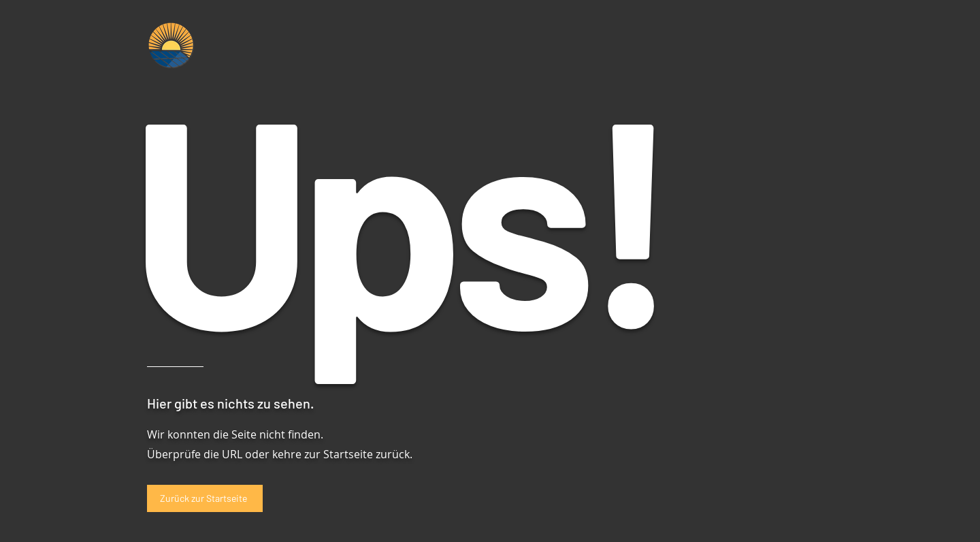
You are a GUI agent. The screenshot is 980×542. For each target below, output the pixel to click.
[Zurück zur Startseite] (205, 498)
